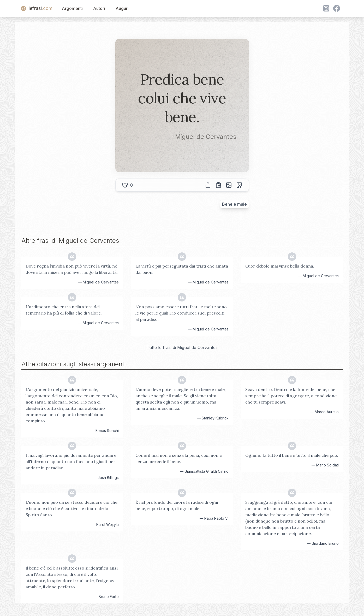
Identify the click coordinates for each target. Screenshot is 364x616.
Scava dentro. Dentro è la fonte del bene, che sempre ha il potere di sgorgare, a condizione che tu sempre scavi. (291, 396)
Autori (99, 8)
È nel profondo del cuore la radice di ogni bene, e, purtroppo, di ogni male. (177, 505)
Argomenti (72, 8)
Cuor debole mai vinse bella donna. (280, 266)
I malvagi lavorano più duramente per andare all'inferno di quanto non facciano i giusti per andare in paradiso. (71, 461)
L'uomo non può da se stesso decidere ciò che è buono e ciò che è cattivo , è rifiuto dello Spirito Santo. (71, 508)
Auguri (122, 8)
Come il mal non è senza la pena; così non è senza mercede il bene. (179, 458)
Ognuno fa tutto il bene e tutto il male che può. (292, 455)
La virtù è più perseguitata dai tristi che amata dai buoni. (182, 269)
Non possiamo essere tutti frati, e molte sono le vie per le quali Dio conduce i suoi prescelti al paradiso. (181, 313)
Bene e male (234, 204)
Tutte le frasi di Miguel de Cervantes (182, 347)
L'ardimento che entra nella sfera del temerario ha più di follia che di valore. (64, 310)
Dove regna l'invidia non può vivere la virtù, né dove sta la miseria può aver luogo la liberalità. (72, 269)
